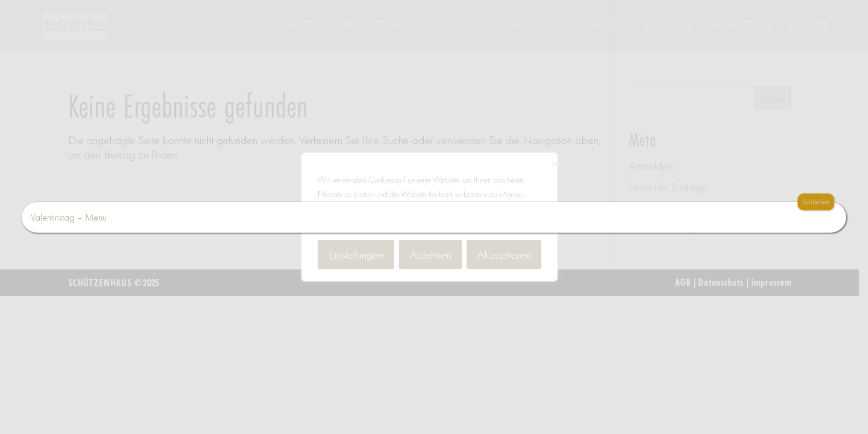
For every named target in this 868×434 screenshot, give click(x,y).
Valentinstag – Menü (69, 217)
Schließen (816, 202)
